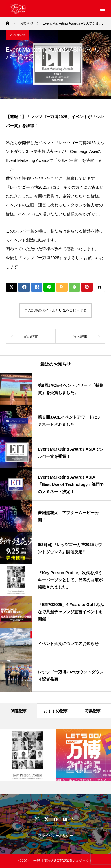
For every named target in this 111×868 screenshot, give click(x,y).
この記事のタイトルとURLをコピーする (55, 310)
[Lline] (49, 287)
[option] (28, 755)
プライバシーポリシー (55, 836)
